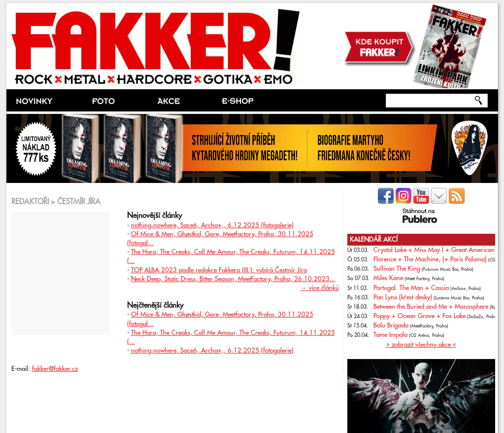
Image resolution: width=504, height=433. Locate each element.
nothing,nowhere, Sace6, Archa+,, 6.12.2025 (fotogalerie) (212, 225)
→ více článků (320, 288)
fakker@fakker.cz (55, 369)
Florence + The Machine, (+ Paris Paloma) (430, 259)
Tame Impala (390, 335)
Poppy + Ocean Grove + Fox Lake (420, 316)
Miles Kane (388, 278)
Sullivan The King (397, 269)
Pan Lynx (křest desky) (403, 297)
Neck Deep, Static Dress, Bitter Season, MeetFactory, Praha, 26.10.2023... (233, 279)
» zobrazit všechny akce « (421, 345)
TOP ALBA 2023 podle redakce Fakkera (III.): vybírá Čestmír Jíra (219, 270)
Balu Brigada (391, 325)
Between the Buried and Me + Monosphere (431, 307)
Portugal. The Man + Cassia (411, 288)
